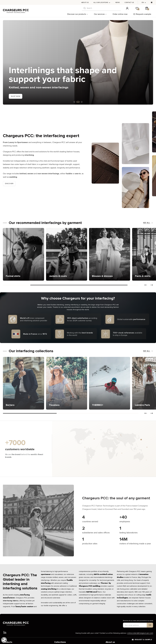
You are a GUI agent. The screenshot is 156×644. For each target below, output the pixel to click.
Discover (9, 184)
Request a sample (142, 14)
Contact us (129, 2)
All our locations (102, 3)
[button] (146, 285)
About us (85, 2)
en (144, 3)
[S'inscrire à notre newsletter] (150, 625)
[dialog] (4, 640)
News (118, 2)
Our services (100, 14)
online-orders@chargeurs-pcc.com (140, 633)
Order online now (120, 14)
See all (148, 223)
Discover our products (78, 14)
